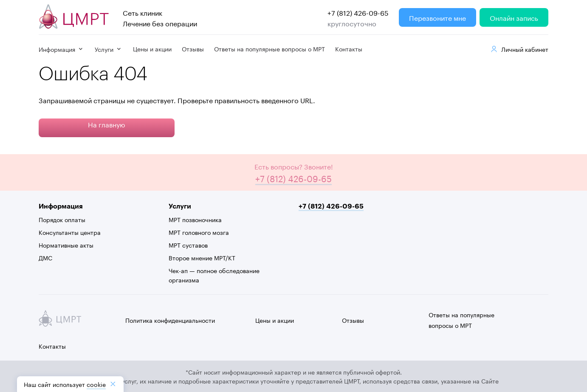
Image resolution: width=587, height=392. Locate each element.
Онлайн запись (514, 17)
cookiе (96, 384)
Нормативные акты (66, 245)
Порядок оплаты (62, 219)
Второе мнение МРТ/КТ (202, 257)
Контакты (349, 48)
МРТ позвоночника (195, 219)
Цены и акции (152, 48)
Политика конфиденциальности (170, 320)
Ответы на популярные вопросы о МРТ (270, 48)
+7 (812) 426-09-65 (358, 12)
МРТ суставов (188, 245)
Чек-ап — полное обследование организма (214, 275)
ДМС (45, 257)
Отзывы (193, 48)
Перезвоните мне (437, 17)
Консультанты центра (70, 232)
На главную (107, 124)
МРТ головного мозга (199, 232)
